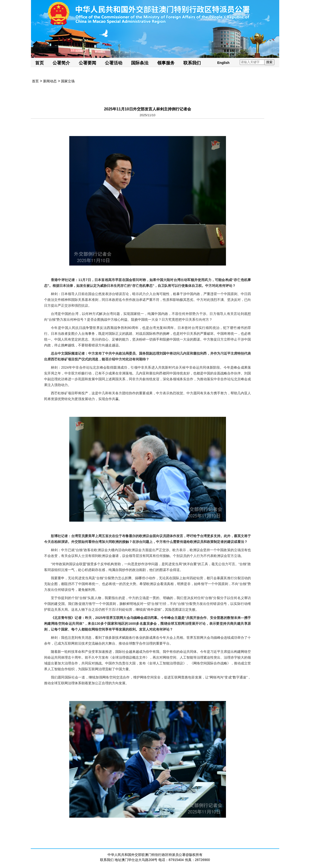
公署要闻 (87, 63)
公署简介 (61, 63)
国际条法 (140, 63)
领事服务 (166, 63)
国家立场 (68, 81)
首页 (39, 63)
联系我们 (192, 63)
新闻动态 (50, 81)
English (223, 63)
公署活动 (114, 63)
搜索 (269, 62)
